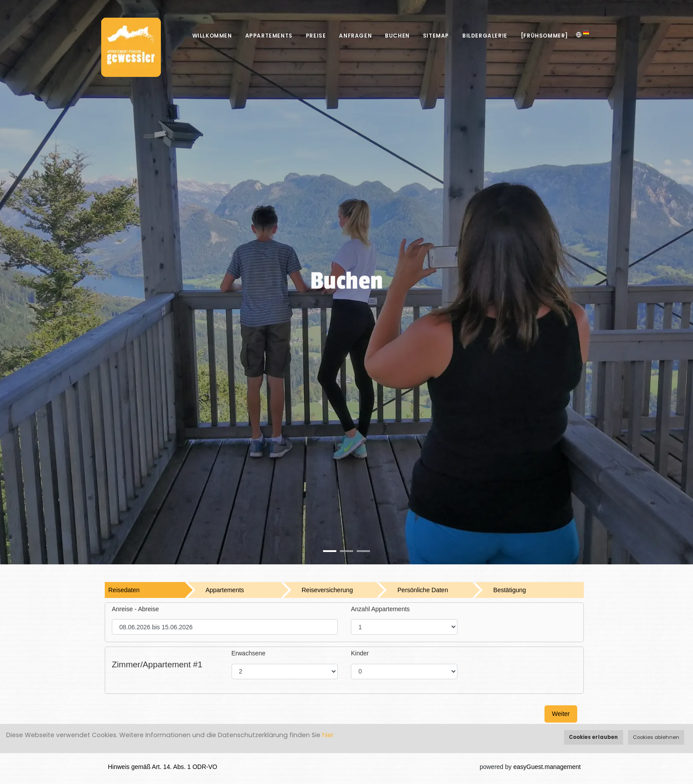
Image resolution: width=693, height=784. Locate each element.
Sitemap (436, 36)
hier (328, 735)
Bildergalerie (485, 36)
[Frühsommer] (544, 36)
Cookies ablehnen (656, 737)
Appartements (269, 36)
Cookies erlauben (593, 737)
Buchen (397, 36)
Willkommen (212, 36)
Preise (316, 36)
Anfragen (355, 36)
